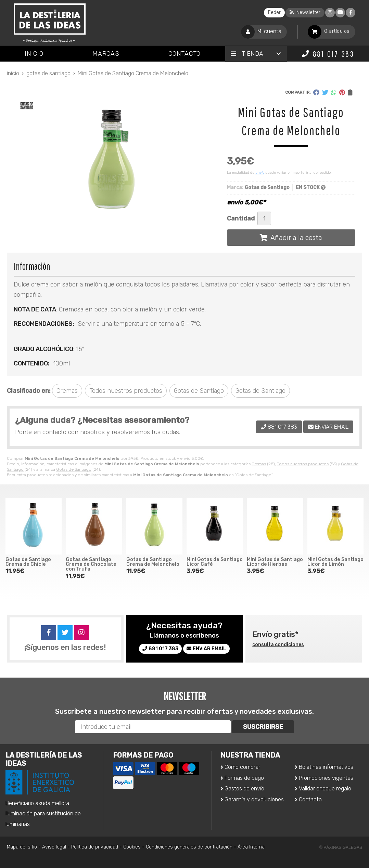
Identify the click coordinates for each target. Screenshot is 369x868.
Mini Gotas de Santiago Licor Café (215, 562)
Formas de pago (244, 778)
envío (260, 173)
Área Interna (251, 847)
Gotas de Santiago (74, 469)
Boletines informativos (326, 767)
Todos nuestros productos (303, 464)
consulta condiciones (278, 645)
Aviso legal (54, 847)
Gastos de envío (244, 789)
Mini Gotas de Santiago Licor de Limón (335, 562)
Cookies (132, 847)
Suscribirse (263, 727)
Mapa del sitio (22, 847)
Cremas (259, 464)
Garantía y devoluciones (254, 799)
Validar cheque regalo (325, 789)
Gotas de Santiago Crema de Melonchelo (153, 562)
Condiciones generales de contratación (189, 847)
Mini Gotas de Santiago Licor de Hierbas (275, 562)
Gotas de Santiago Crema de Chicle (28, 562)
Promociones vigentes (326, 778)
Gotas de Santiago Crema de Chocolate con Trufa (91, 564)
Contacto (310, 799)
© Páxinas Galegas (341, 847)
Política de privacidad (95, 847)
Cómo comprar (242, 767)
